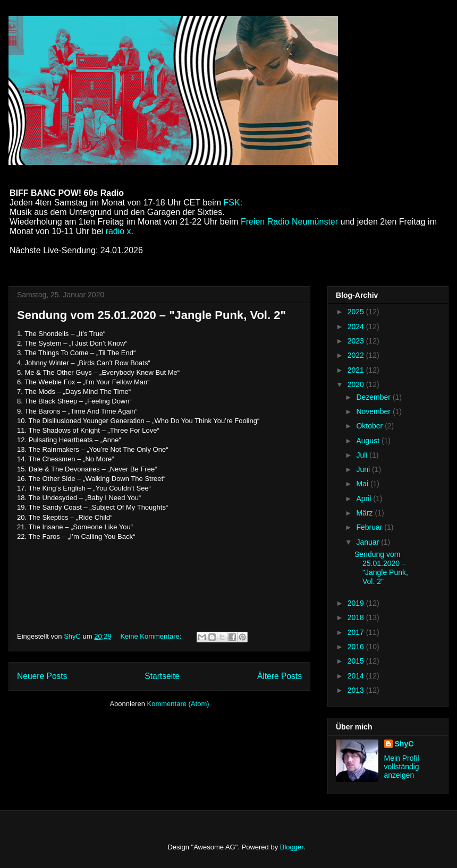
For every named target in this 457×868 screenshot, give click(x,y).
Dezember (374, 397)
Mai (363, 484)
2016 (357, 647)
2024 (357, 326)
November (374, 411)
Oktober (370, 426)
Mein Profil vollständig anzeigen (402, 767)
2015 (357, 661)
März (365, 513)
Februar (370, 527)
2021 (357, 370)
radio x (119, 231)
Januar (369, 542)
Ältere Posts (280, 676)
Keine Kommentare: (152, 636)
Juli (363, 455)
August (369, 441)
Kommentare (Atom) (178, 704)
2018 (357, 617)
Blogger (292, 847)
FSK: (233, 203)
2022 (357, 355)
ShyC (404, 744)
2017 (357, 632)
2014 (357, 676)
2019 (357, 603)
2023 (357, 341)
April (365, 499)
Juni (364, 469)
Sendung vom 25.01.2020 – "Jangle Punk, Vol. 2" (151, 315)
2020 (357, 384)
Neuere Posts (42, 676)
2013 (357, 690)
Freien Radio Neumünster (291, 222)
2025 (357, 312)
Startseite (162, 676)
